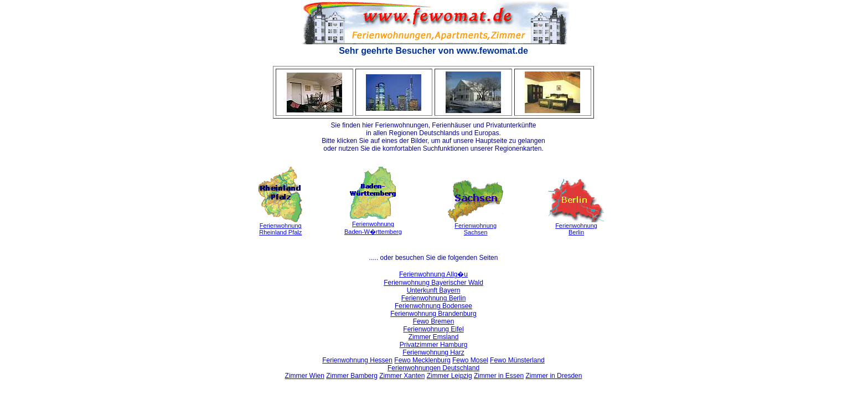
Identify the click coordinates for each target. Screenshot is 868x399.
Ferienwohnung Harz (433, 352)
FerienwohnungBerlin (576, 229)
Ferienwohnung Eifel (433, 329)
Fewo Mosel (470, 360)
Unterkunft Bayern (434, 290)
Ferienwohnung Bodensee (433, 306)
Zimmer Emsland (434, 337)
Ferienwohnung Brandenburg (433, 314)
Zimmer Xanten (402, 376)
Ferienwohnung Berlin (434, 298)
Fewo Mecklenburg (422, 360)
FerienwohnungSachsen (476, 229)
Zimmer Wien (305, 376)
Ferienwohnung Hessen (357, 360)
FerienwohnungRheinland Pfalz (280, 229)
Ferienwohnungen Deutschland (433, 368)
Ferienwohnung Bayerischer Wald (433, 283)
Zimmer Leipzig (449, 376)
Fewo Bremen (434, 321)
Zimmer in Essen (499, 376)
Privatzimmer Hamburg (434, 345)
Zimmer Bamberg (352, 376)
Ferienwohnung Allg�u (433, 274)
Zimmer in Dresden (554, 376)
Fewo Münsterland (517, 360)
